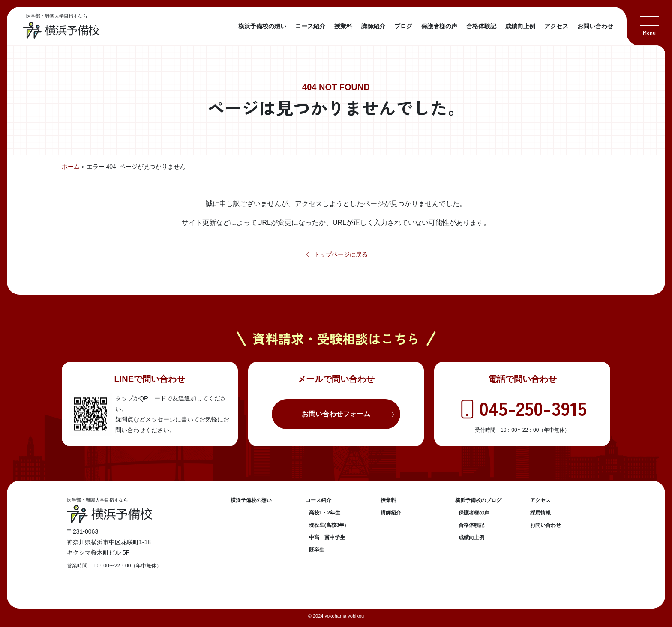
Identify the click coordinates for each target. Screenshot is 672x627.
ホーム (71, 167)
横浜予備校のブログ (478, 500)
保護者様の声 (439, 26)
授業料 (343, 26)
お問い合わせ (595, 26)
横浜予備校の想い (262, 26)
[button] (649, 23)
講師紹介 (373, 26)
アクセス (556, 26)
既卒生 (317, 550)
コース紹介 (310, 26)
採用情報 (540, 513)
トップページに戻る (336, 254)
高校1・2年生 (325, 513)
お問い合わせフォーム (336, 414)
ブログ (403, 26)
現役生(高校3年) (328, 525)
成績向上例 (520, 26)
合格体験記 (481, 26)
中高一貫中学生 (327, 537)
